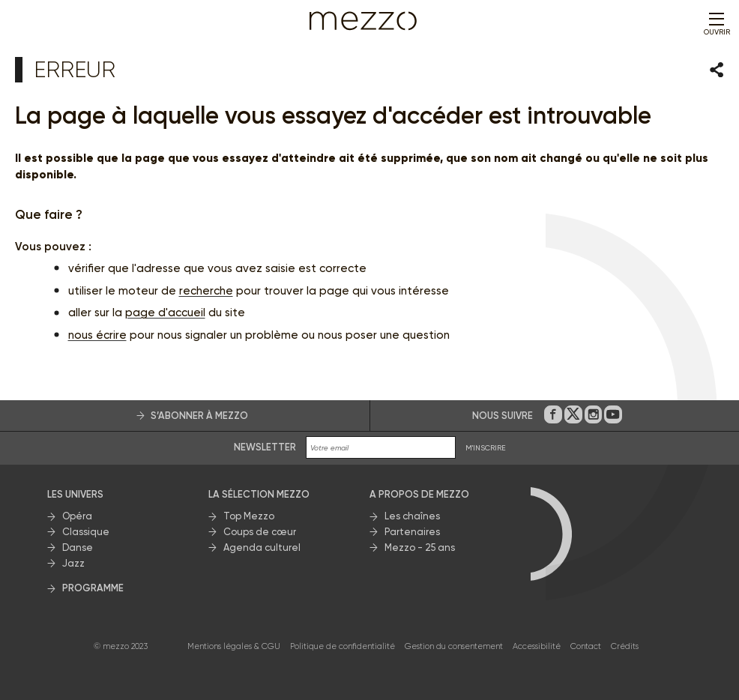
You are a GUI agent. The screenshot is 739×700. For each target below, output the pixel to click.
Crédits (625, 646)
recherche (206, 291)
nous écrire (97, 335)
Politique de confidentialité (343, 646)
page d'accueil (165, 313)
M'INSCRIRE (486, 448)
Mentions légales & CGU (234, 646)
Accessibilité (537, 646)
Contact (586, 646)
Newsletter (265, 447)
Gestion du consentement (454, 646)
